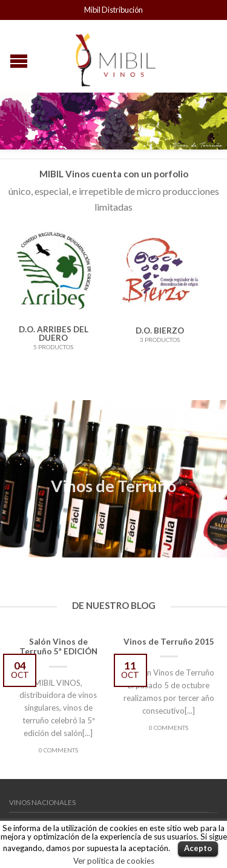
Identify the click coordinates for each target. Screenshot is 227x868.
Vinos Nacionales (42, 778)
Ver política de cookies (114, 861)
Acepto (198, 848)
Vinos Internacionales (52, 803)
